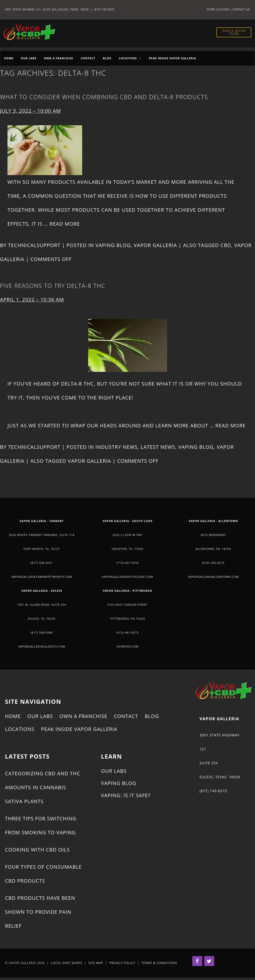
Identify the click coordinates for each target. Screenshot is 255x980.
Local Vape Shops (66, 963)
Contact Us (241, 9)
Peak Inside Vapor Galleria (172, 58)
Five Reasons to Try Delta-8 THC (53, 286)
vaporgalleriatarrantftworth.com (42, 577)
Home (9, 58)
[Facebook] (197, 961)
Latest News (158, 447)
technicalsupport (34, 245)
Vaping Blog (113, 245)
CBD (226, 245)
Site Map (96, 963)
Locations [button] (130, 58)
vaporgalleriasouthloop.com (127, 577)
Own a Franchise (59, 58)
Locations (20, 729)
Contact (88, 58)
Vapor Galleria (155, 245)
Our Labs (29, 58)
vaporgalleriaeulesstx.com (42, 646)
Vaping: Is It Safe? (126, 795)
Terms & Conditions (159, 963)
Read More (65, 224)
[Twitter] (209, 961)
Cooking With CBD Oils (37, 850)
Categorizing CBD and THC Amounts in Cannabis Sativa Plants (43, 787)
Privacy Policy (122, 963)
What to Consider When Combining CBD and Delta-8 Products (104, 97)
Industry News (116, 447)
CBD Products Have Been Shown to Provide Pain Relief (40, 912)
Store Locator (218, 9)
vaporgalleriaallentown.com (213, 577)
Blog (107, 58)
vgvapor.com (127, 646)
